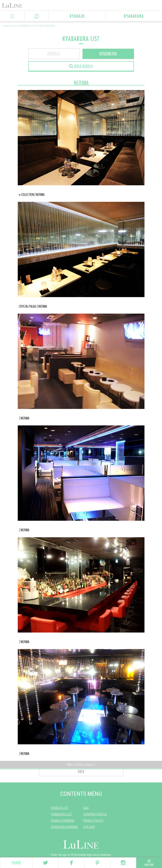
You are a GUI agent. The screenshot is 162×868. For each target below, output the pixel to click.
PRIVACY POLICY (93, 821)
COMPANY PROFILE (95, 814)
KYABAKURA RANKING (64, 827)
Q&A (86, 808)
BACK (81, 772)
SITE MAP (89, 827)
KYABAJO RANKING (63, 821)
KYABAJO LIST (60, 808)
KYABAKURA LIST (61, 814)
